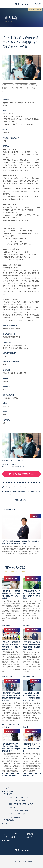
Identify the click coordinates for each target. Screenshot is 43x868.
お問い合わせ (31, 837)
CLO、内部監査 (14, 817)
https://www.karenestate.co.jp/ (16, 487)
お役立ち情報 (9, 792)
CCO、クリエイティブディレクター (22, 804)
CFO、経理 (13, 807)
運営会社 (29, 834)
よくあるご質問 (10, 837)
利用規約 (7, 841)
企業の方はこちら (35, 10)
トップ (6, 788)
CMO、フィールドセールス (19, 797)
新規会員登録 (9, 820)
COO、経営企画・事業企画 (18, 801)
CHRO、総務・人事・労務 (18, 811)
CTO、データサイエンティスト (20, 814)
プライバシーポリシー (12, 834)
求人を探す (8, 794)
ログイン (7, 823)
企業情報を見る (21, 500)
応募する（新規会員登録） (22, 474)
